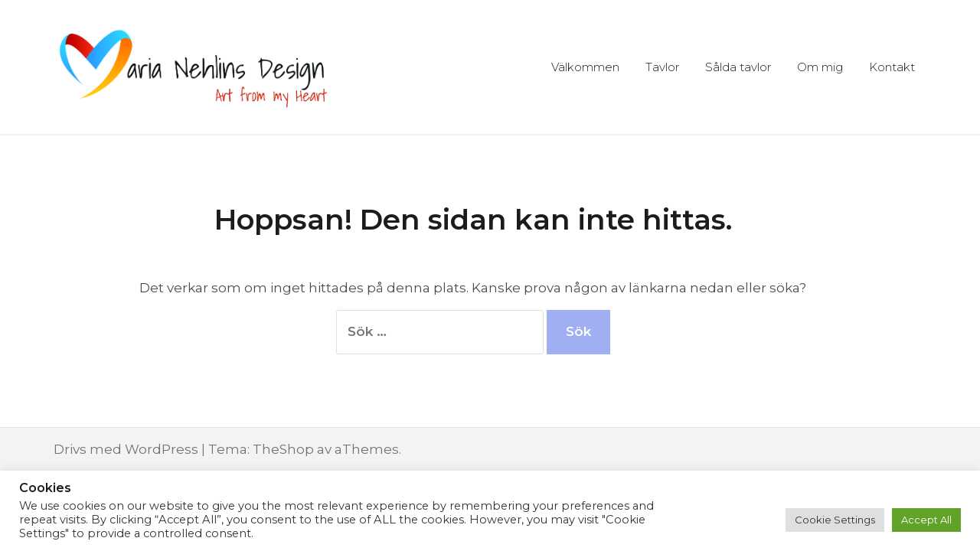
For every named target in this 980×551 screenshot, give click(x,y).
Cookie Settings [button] (835, 520)
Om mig (820, 67)
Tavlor (662, 67)
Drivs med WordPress (126, 449)
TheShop (283, 449)
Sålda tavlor (738, 67)
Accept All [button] (926, 520)
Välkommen (585, 67)
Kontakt (892, 67)
